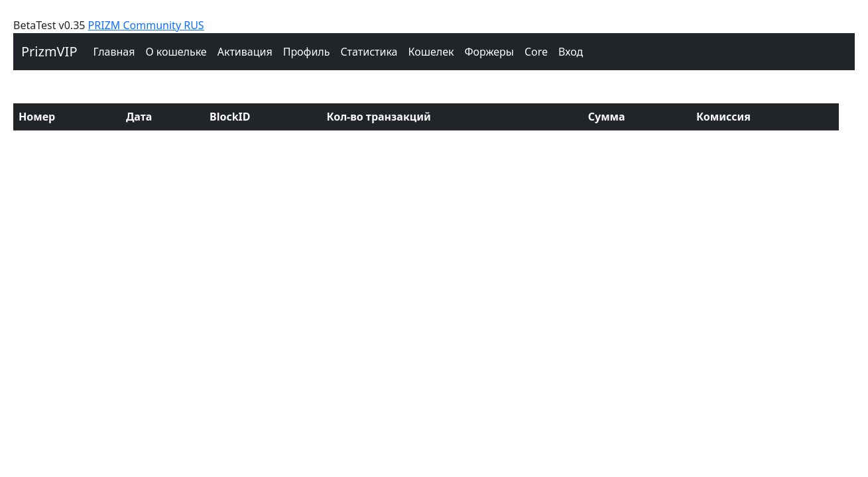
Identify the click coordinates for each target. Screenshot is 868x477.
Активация (245, 52)
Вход (571, 52)
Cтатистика (369, 52)
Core (536, 52)
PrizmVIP (49, 51)
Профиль (307, 52)
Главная (114, 52)
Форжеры (490, 52)
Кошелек (431, 52)
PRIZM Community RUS (146, 25)
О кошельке (176, 52)
